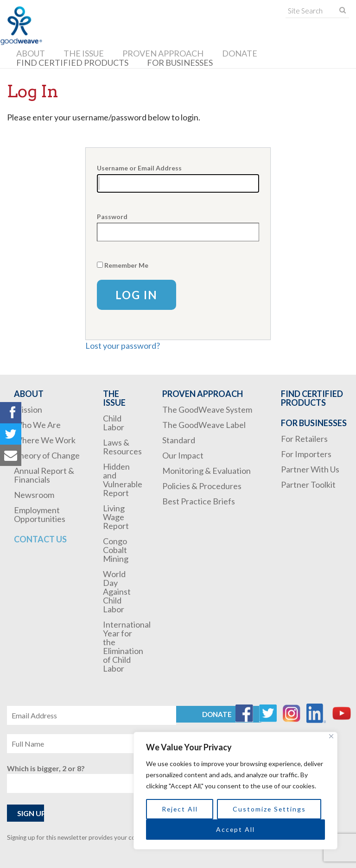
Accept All (236, 829)
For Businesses (180, 63)
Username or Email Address (139, 168)
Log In (137, 295)
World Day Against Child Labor (117, 591)
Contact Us (40, 539)
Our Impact (183, 455)
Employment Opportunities (40, 514)
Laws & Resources (122, 447)
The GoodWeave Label (204, 425)
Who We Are (37, 425)
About (31, 53)
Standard (179, 440)
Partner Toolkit (308, 484)
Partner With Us (310, 469)
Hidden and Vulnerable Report (123, 480)
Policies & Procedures (202, 486)
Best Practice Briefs (199, 501)
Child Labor (114, 423)
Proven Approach (163, 53)
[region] (235, 791)
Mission (28, 409)
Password (112, 217)
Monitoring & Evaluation (207, 471)
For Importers (306, 454)
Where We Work (45, 440)
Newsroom (34, 495)
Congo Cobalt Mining (116, 550)
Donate (240, 53)
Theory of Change (47, 455)
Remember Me (126, 265)
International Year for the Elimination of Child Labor (127, 646)
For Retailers (304, 439)
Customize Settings (269, 809)
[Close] (331, 736)
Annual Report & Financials (44, 475)
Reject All (180, 809)
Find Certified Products (72, 63)
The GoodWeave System (207, 409)
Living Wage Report (116, 517)
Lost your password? (123, 346)
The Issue (84, 53)
